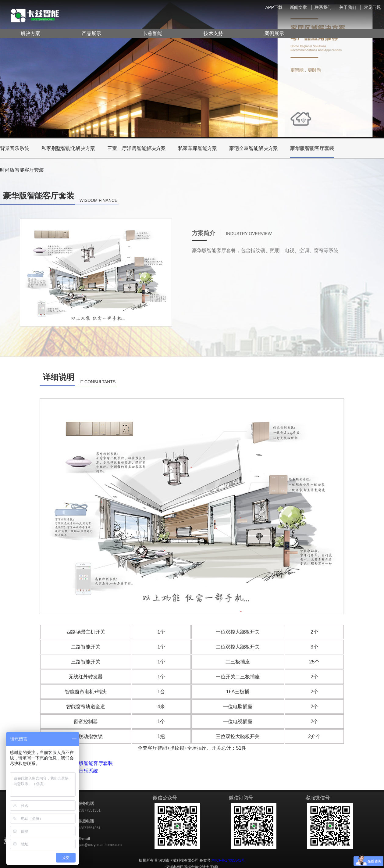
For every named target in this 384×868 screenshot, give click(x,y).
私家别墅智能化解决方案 (68, 148)
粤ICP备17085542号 (228, 860)
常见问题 (372, 7)
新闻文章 (298, 7)
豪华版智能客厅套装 (312, 152)
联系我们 (323, 7)
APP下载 (274, 7)
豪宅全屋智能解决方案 (254, 148)
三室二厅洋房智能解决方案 (137, 148)
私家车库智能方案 (197, 148)
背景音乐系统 (15, 148)
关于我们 (348, 7)
